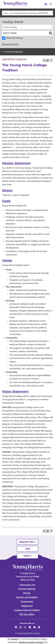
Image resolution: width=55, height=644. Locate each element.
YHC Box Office (27, 614)
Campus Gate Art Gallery (27, 610)
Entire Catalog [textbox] (10, 27)
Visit (28, 549)
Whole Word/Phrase (15, 38)
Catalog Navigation (14, 52)
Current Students (27, 589)
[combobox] (27, 13)
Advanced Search (10, 44)
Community (27, 602)
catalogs (14, 639)
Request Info (26, 542)
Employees (27, 606)
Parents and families (27, 597)
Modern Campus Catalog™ (32, 642)
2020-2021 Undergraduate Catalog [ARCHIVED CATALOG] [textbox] (28, 13)
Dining (27, 593)
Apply (27, 556)
